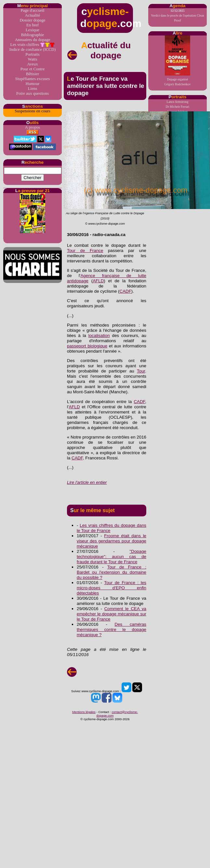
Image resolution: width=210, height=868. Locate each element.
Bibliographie (33, 35)
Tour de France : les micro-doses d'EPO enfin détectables (112, 588)
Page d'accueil (32, 10)
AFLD (98, 281)
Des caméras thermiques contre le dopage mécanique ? (112, 630)
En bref (33, 25)
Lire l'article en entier (87, 482)
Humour (33, 84)
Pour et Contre (33, 69)
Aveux (32, 64)
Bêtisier (33, 74)
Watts (33, 59)
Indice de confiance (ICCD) (33, 49)
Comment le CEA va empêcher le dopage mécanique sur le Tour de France (112, 614)
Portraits (32, 54)
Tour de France (85, 251)
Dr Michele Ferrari (177, 107)
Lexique (33, 30)
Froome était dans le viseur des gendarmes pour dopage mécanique (112, 541)
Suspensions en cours (32, 111)
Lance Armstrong (178, 102)
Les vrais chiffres (33, 45)
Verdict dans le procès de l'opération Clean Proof (177, 15)
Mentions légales (84, 712)
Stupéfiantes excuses (33, 79)
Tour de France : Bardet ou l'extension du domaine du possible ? (112, 572)
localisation (99, 336)
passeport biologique (87, 346)
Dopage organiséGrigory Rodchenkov (177, 61)
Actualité (33, 15)
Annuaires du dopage (33, 40)
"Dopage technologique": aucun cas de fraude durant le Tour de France (112, 557)
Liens (33, 89)
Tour (141, 371)
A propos (33, 127)
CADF (125, 291)
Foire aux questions (33, 93)
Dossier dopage (32, 20)
